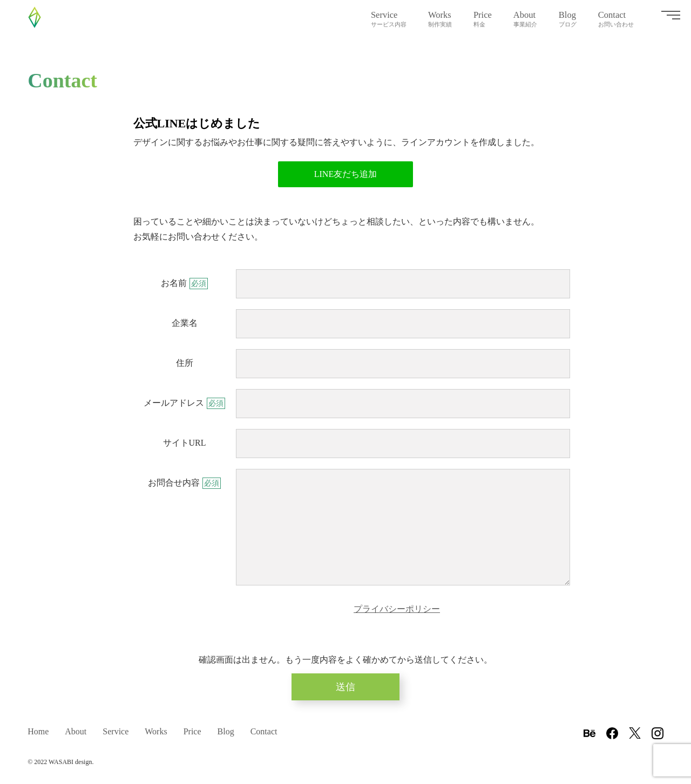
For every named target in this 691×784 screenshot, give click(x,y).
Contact (616, 19)
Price (483, 19)
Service (389, 19)
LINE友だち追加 (345, 174)
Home (38, 731)
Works (440, 19)
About (525, 19)
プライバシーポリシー (397, 609)
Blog (568, 19)
